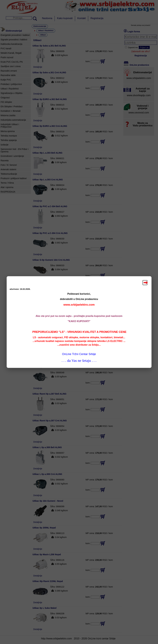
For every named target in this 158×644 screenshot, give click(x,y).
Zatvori (145, 283)
